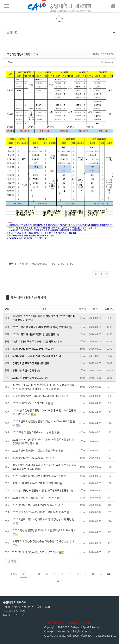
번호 (7, 309)
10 (93, 574)
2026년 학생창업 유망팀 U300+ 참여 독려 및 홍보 (40, 512)
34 (108, 574)
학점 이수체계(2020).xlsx (33, 264)
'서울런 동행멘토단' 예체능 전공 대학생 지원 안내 (39, 396)
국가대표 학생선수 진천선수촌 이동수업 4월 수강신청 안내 (43, 541)
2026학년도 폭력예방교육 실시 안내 (32, 458)
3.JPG (70, 264)
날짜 (95, 309)
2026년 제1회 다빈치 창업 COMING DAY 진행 (38, 476)
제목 (44, 309)
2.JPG (61, 264)
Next (59, 581)
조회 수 (109, 309)
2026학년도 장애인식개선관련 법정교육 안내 (37, 451)
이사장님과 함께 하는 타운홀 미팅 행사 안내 (36, 483)
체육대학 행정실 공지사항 (28, 297)
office (10, 63)
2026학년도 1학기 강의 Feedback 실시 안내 (36, 505)
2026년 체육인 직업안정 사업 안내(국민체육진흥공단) (41, 491)
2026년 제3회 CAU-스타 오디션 (30, 403)
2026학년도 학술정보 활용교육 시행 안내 (35, 498)
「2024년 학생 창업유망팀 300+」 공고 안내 (35, 552)
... (101, 574)
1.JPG (52, 264)
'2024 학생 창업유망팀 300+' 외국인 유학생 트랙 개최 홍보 (44, 530)
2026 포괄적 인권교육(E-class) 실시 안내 (35, 433)
